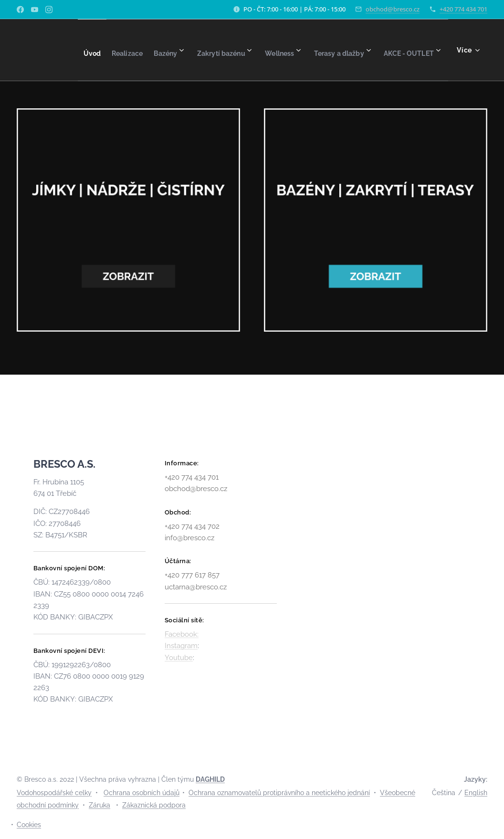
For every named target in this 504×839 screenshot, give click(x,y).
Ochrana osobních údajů (142, 793)
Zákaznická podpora (154, 805)
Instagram (181, 646)
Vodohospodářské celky (54, 793)
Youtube (179, 658)
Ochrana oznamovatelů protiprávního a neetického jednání (279, 793)
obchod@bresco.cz (393, 9)
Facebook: (182, 634)
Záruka (100, 805)
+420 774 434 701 (463, 9)
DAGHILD (210, 779)
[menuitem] (121, 50)
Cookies (29, 825)
